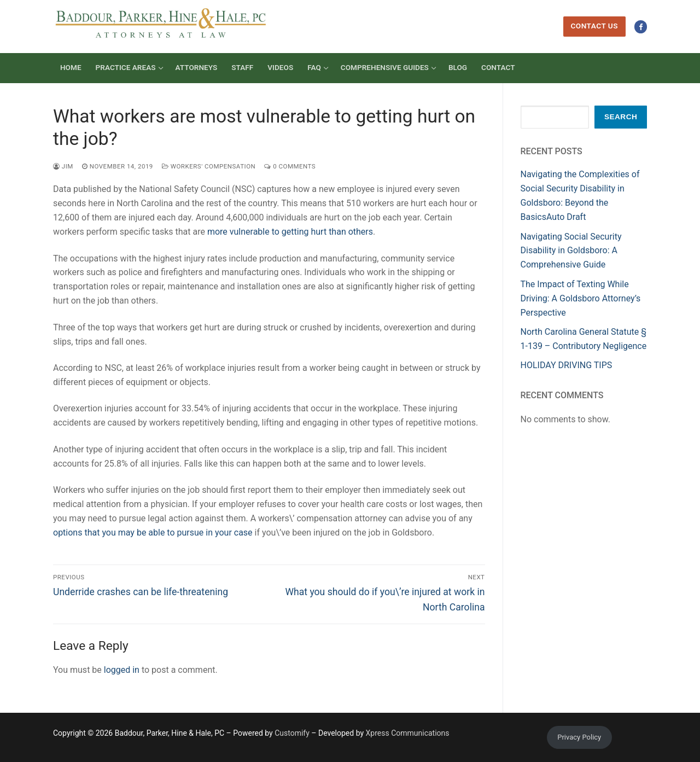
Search (621, 117)
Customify (292, 733)
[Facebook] (641, 27)
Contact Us (594, 26)
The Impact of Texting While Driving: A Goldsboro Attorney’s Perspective (581, 298)
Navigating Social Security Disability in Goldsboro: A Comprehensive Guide (571, 251)
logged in (122, 670)
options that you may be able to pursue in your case (153, 533)
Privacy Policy (579, 737)
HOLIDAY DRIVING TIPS (567, 365)
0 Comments (290, 166)
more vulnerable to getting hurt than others (290, 232)
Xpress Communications (408, 733)
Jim (63, 166)
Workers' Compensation (209, 166)
